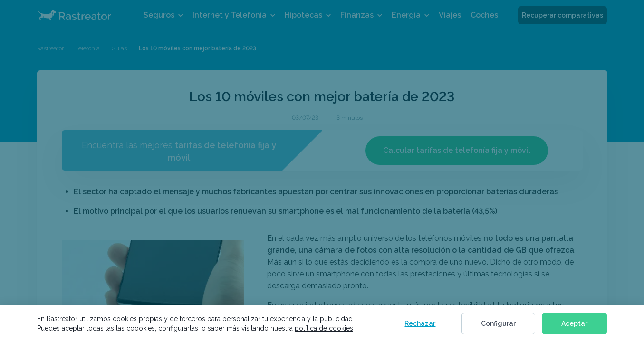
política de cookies (324, 328)
